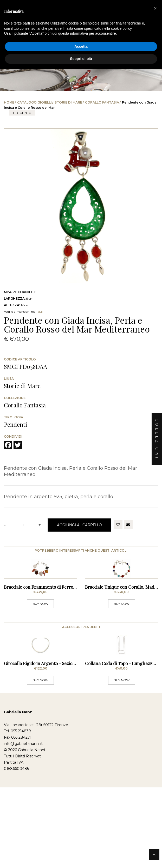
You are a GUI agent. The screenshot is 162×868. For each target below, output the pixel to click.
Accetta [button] (81, 46)
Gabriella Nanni (19, 819)
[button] (155, 8)
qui (40, 312)
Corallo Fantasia (102, 102)
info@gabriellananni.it (23, 850)
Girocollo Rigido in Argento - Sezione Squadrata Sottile (58, 770)
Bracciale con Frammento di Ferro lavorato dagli (53, 640)
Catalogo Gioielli (34, 102)
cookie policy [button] (121, 28)
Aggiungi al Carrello (79, 525)
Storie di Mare (68, 102)
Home (9, 102)
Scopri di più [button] (81, 59)
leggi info (22, 113)
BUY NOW (40, 657)
